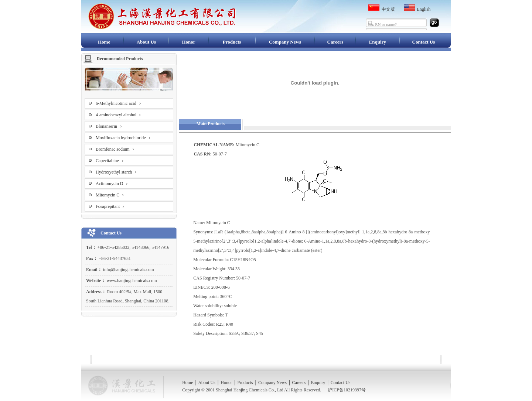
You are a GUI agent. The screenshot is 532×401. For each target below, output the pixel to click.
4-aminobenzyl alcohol (118, 114)
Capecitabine (110, 159)
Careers (335, 42)
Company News (285, 42)
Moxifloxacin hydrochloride (123, 136)
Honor (188, 42)
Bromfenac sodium (115, 148)
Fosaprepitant (110, 205)
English (424, 9)
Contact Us (424, 42)
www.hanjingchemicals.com (131, 281)
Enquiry (378, 42)
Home (104, 42)
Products (232, 42)
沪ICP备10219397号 (347, 390)
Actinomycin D (112, 182)
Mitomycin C (110, 194)
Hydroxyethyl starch (116, 171)
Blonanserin (109, 125)
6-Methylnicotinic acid (118, 102)
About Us (146, 42)
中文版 (388, 9)
